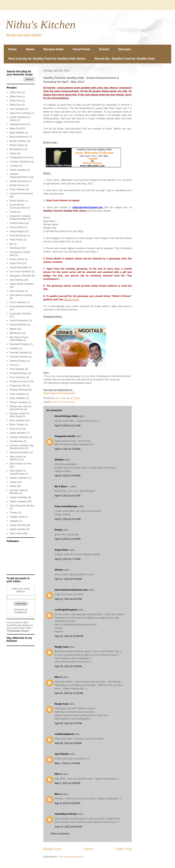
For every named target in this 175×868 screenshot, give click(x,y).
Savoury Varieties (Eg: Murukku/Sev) (22, 447)
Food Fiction (16, 240)
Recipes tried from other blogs (19, 415)
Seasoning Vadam (19, 452)
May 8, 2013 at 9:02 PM (67, 803)
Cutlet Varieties (18, 170)
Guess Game (17, 259)
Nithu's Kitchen (41, 25)
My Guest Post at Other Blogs (19, 339)
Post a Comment (60, 834)
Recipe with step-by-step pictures (21, 408)
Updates (14, 521)
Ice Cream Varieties (20, 271)
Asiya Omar (61, 550)
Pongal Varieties (18, 373)
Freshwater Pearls (18, 631)
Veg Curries (16, 533)
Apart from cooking (20, 113)
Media (13, 329)
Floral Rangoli (17, 231)
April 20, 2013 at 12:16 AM (69, 693)
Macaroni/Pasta (18, 325)
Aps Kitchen (62, 754)
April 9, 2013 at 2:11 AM (67, 425)
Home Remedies (19, 267)
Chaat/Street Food (20, 157)
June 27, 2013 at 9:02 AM (68, 827)
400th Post (15, 101)
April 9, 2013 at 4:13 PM (68, 519)
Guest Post (16, 263)
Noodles (14, 348)
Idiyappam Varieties (20, 276)
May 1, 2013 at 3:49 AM (67, 763)
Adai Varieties (17, 109)
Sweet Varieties (18, 501)
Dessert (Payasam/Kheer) (19, 175)
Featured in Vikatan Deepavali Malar (20, 217)
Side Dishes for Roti (20, 464)
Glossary (125, 49)
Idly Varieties (16, 280)
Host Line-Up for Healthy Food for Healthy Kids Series (47, 59)
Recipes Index (54, 49)
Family (13, 212)
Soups (13, 482)
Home (12, 49)
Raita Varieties (17, 398)
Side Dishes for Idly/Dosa (18, 458)
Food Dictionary (18, 235)
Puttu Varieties (17, 394)
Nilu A (58, 677)
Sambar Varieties (19, 437)
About (30, 49)
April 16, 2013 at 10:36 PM (69, 636)
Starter (13, 486)
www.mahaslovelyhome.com (71, 590)
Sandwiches (16, 441)
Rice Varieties (17, 420)
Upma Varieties (18, 525)
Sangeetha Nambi (65, 436)
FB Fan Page (71, 299)
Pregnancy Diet (18, 386)
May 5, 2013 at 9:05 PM (67, 783)
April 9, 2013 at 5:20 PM (68, 539)
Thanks (14, 512)
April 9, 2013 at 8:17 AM (67, 496)
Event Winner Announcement (18, 206)
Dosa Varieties (17, 189)
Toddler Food (17, 517)
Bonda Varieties (18, 141)
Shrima (59, 570)
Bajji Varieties (17, 133)
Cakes (13, 153)
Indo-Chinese (17, 291)
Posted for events (19, 381)
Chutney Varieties (19, 162)
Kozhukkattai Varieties (22, 306)
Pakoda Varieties (19, 357)
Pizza (13, 365)
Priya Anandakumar (66, 506)
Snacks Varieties (19, 478)
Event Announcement (64, 402)
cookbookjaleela (64, 734)
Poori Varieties (17, 377)
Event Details (17, 201)
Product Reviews (19, 390)
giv (11, 244)
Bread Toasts (17, 145)
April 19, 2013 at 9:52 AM (68, 666)
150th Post (15, 92)
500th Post (15, 105)
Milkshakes (16, 333)
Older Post (124, 849)
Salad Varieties (18, 433)
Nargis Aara (61, 647)
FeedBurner (21, 612)
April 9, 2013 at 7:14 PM (68, 559)
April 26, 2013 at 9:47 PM (68, 723)
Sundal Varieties (18, 497)
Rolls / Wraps (17, 425)
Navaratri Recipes (19, 344)
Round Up (15, 429)
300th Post (15, 96)
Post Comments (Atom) (71, 857)
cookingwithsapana (66, 610)
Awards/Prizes (17, 124)
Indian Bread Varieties (22, 284)
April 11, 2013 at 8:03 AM (68, 579)
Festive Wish (17, 227)
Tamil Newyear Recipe (22, 506)
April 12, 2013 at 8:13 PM (68, 599)
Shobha (59, 460)
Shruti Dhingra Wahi (66, 416)
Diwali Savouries (19, 181)
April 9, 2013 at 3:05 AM (67, 449)
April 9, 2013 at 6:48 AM (67, 476)
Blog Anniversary (19, 137)
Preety (58, 530)
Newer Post (52, 849)
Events (104, 49)
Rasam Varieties (18, 402)
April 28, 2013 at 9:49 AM (68, 743)
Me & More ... (62, 486)
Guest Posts (81, 49)
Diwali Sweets (17, 185)
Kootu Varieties (18, 302)
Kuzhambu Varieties (20, 313)
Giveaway (15, 248)
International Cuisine (21, 295)
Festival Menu (17, 223)
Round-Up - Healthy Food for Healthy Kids (125, 59)
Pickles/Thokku (18, 361)
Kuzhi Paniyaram (19, 320)
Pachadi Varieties (19, 353)
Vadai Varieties (18, 529)
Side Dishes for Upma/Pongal (18, 472)
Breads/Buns (17, 149)
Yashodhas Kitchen (66, 814)
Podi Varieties (17, 369)
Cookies (14, 166)
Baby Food (16, 128)
